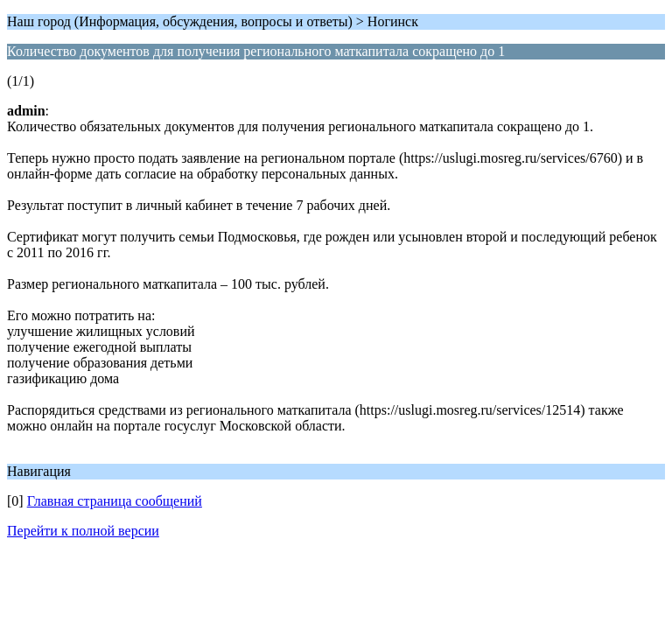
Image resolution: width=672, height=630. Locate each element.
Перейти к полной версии (83, 531)
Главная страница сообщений (115, 501)
